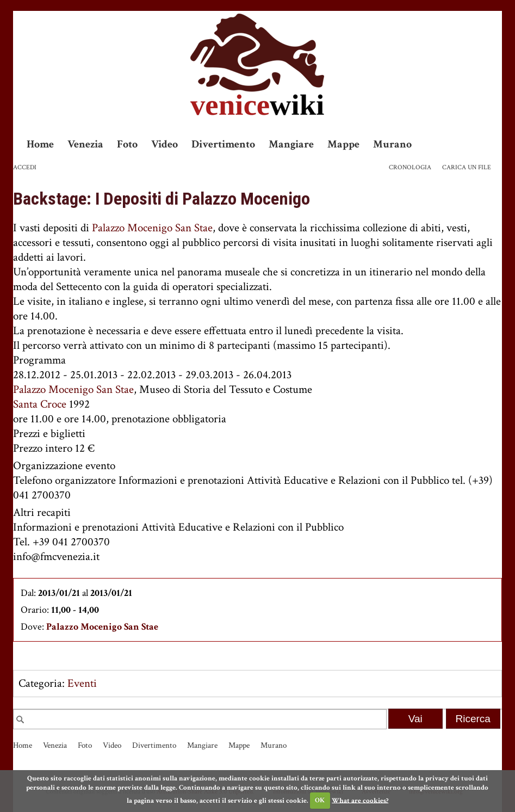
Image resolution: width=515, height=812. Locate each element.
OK (320, 800)
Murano (392, 144)
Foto (127, 144)
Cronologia (410, 167)
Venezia (85, 144)
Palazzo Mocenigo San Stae (152, 228)
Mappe (343, 144)
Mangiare (291, 144)
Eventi (82, 683)
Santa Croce (40, 404)
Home (40, 144)
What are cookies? (360, 800)
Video (165, 144)
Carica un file (467, 167)
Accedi (25, 167)
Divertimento (223, 144)
